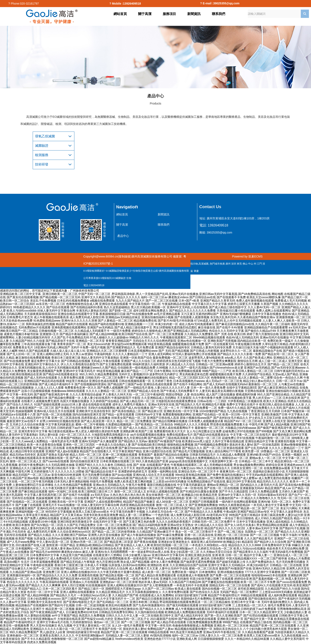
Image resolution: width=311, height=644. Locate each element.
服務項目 (169, 14)
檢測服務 (42, 155)
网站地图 (277, 294)
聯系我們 (219, 14)
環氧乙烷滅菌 (45, 136)
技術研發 (42, 164)
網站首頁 (120, 14)
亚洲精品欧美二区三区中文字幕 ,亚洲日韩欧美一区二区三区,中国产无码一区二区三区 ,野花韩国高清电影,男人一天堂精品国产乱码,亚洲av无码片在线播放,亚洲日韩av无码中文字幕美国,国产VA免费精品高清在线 (135, 294)
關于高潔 (145, 14)
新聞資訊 (194, 14)
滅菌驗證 (42, 146)
